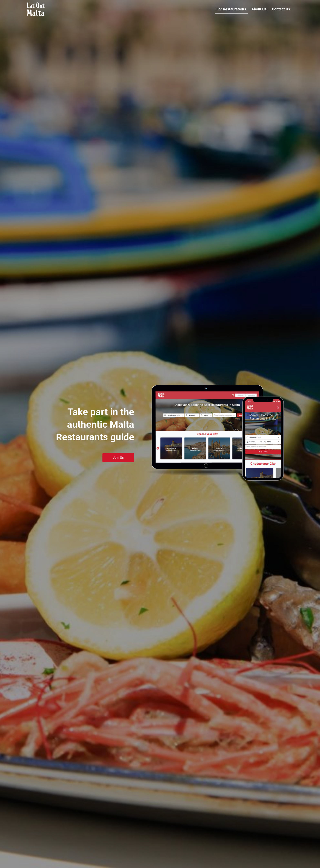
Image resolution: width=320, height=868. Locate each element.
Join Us (118, 458)
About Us (259, 9)
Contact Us (281, 9)
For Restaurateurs (231, 9)
